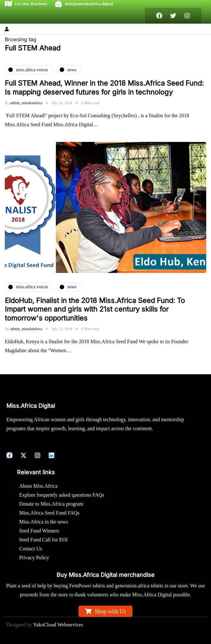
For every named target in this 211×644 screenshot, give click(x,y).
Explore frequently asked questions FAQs (62, 495)
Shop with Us (110, 611)
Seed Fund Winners (39, 531)
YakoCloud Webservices (58, 625)
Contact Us (31, 549)
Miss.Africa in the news (44, 522)
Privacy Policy (34, 558)
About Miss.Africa (38, 486)
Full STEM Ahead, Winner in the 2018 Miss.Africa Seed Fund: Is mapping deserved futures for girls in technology (104, 88)
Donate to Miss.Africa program (51, 504)
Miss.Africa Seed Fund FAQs (49, 513)
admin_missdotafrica (26, 103)
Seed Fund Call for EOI (43, 540)
